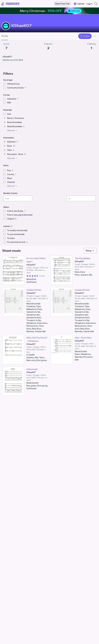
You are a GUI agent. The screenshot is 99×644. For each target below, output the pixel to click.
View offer (74, 11)
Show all (12, 130)
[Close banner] (96, 11)
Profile (5, 36)
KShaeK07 (21, 25)
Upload (79, 4)
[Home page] (10, 4)
